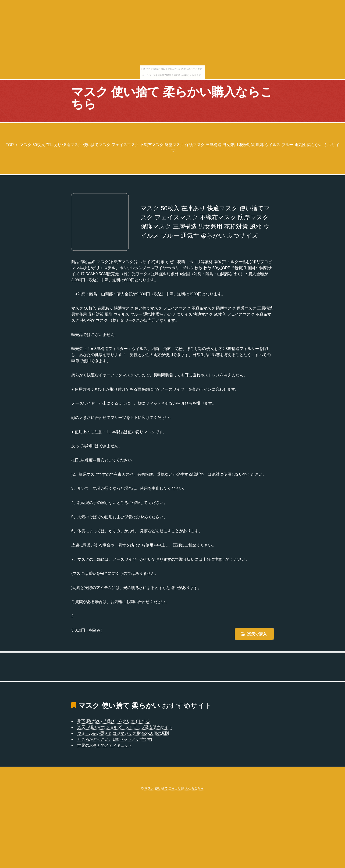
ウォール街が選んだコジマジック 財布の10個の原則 (123, 733)
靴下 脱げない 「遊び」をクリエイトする (114, 721)
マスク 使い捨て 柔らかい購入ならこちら (172, 98)
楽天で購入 (257, 634)
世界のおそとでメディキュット (105, 745)
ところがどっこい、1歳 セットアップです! (115, 739)
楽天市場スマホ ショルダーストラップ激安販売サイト (125, 727)
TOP (10, 145)
